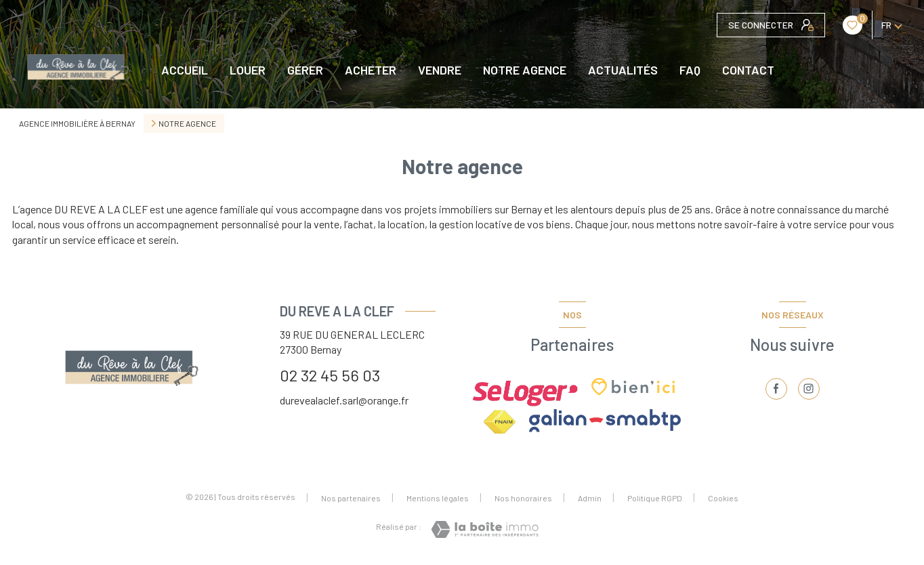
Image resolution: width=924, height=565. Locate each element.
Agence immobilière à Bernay (77, 123)
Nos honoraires (523, 498)
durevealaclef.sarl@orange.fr (344, 400)
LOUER (248, 70)
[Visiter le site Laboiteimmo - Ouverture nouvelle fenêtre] (485, 529)
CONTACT (748, 70)
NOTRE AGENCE (525, 70)
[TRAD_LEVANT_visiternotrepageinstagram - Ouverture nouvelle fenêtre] (809, 389)
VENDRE (440, 70)
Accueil (185, 70)
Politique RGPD (655, 498)
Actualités (623, 70)
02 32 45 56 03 (330, 375)
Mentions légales (438, 498)
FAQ (690, 70)
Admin (590, 498)
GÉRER (305, 70)
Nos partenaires (351, 498)
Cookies (723, 498)
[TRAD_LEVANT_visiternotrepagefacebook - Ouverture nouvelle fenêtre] (776, 389)
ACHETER (371, 70)
